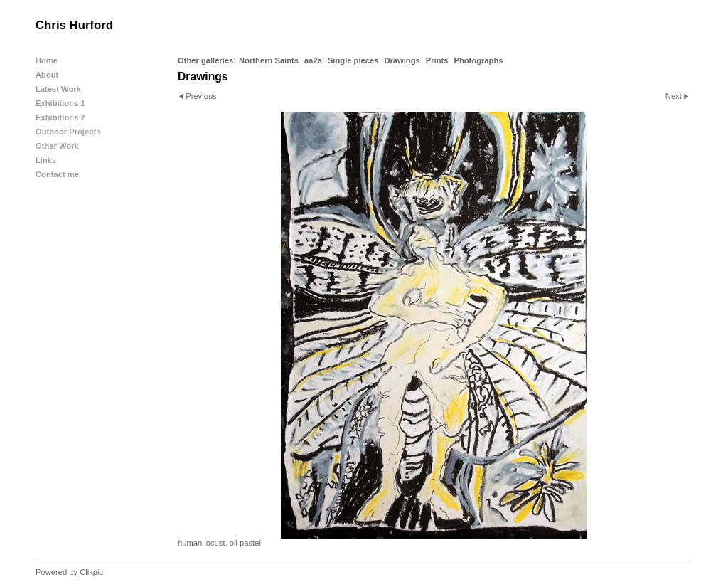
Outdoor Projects (68, 132)
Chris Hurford (74, 25)
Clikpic (91, 572)
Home (47, 60)
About (47, 75)
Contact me (57, 174)
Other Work (57, 146)
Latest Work (58, 89)
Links (46, 160)
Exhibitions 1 (60, 103)
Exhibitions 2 (60, 117)
